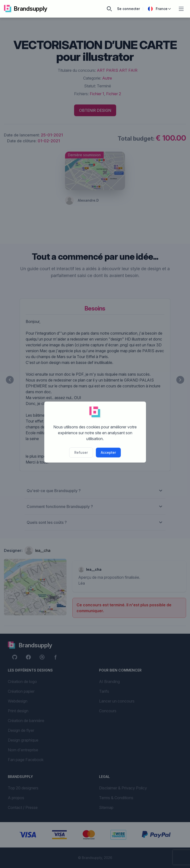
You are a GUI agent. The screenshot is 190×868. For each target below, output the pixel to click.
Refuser (81, 452)
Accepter (108, 452)
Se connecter (129, 9)
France (160, 9)
